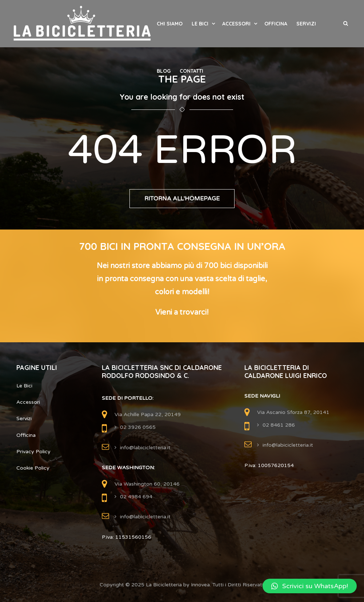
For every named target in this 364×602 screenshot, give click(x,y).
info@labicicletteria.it (145, 448)
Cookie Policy (33, 468)
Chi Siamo (170, 24)
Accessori (236, 24)
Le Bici (200, 24)
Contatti (191, 71)
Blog (164, 71)
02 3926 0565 (138, 427)
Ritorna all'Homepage (182, 199)
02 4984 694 (136, 497)
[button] (310, 586)
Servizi (306, 24)
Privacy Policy (33, 452)
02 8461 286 (279, 425)
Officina (276, 24)
